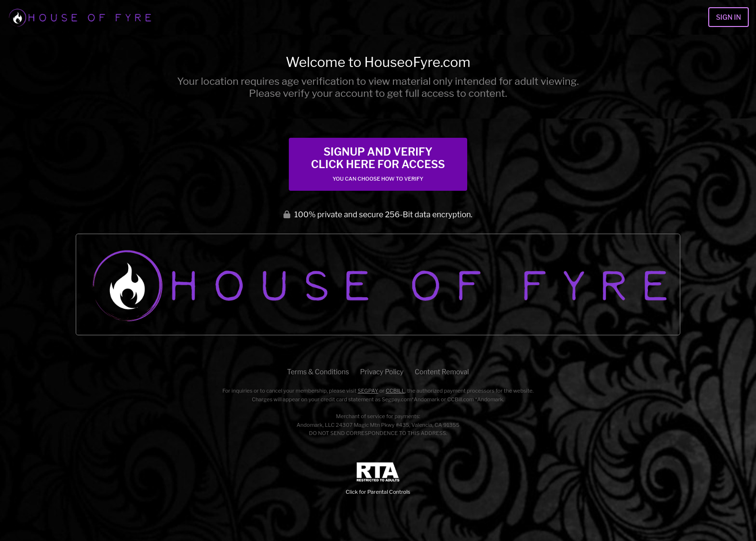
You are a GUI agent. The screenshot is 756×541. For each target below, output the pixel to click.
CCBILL (395, 391)
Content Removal (442, 372)
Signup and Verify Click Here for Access (378, 164)
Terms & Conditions (318, 372)
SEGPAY (368, 391)
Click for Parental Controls (378, 479)
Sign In (729, 17)
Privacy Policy (382, 372)
